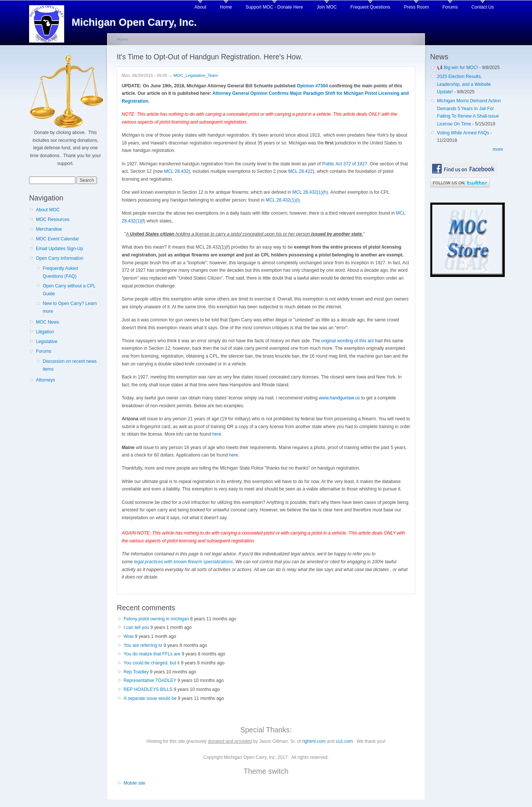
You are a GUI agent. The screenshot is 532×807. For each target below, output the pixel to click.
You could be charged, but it (151, 663)
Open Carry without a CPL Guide (69, 290)
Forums (450, 7)
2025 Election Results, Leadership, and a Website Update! (464, 84)
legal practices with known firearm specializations (183, 562)
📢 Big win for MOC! (458, 68)
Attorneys (45, 380)
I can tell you (136, 627)
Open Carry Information (60, 258)
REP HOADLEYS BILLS (148, 689)
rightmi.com (314, 741)
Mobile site (134, 783)
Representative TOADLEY (150, 680)
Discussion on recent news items (70, 365)
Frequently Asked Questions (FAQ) (60, 272)
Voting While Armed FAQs (463, 133)
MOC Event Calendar (57, 239)
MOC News (47, 322)
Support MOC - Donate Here (274, 7)
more (498, 149)
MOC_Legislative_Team (196, 75)
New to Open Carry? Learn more (70, 307)
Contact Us (483, 7)
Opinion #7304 (312, 86)
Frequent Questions (370, 7)
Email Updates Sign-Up (59, 249)
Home (226, 7)
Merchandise (49, 229)
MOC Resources (53, 219)
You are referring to (143, 645)
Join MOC (327, 7)
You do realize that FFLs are (152, 654)
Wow (129, 636)
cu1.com (344, 741)
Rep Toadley (136, 672)
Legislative (46, 342)
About (200, 7)
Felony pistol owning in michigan (156, 619)
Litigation (45, 332)
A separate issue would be (150, 698)
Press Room (417, 7)
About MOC (48, 210)
